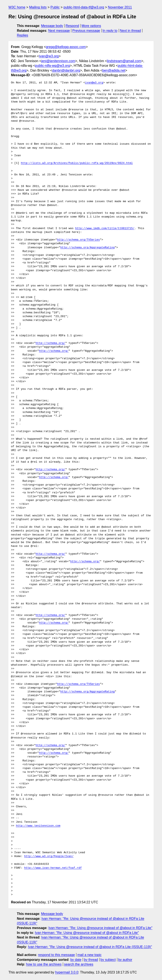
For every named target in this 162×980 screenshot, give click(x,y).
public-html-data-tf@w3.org (84, 7)
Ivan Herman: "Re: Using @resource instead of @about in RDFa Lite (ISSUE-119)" (90, 947)
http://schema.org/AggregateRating (87, 248)
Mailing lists (38, 7)
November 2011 (120, 7)
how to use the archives (44, 964)
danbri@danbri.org (66, 70)
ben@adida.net (114, 70)
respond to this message (56, 955)
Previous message (86, 31)
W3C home (17, 7)
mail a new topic (90, 955)
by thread (91, 960)
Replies (22, 35)
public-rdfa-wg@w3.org (52, 66)
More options (91, 26)
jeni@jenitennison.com (58, 61)
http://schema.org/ (50, 343)
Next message (59, 31)
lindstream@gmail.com (124, 61)
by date (76, 960)
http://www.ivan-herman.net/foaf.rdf (53, 868)
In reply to (110, 31)
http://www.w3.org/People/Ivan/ (49, 856)
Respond (72, 26)
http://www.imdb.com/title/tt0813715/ (105, 228)
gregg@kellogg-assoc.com (66, 47)
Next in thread (130, 31)
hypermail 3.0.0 (67, 972)
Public (55, 7)
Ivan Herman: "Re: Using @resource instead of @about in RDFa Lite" (100, 928)
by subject (108, 960)
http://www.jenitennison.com (38, 826)
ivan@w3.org (49, 56)
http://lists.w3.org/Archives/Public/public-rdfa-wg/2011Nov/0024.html (77, 163)
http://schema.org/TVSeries (78, 240)
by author (125, 960)
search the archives (79, 964)
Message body (52, 26)
